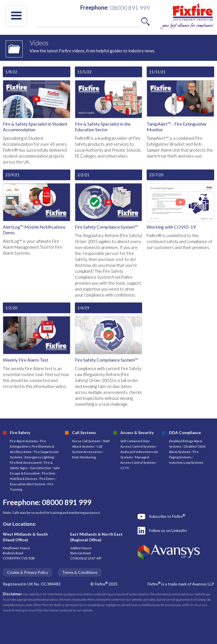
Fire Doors (47, 479)
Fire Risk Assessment (26, 462)
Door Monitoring (84, 457)
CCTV (125, 468)
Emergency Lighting (39, 457)
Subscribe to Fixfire (167, 516)
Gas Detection (41, 468)
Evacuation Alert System (28, 484)
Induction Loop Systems (186, 462)
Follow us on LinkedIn (168, 530)
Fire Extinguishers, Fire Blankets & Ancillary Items (32, 446)
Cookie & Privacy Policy (28, 572)
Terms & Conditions (80, 572)
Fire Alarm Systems (24, 441)
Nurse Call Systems (87, 441)
